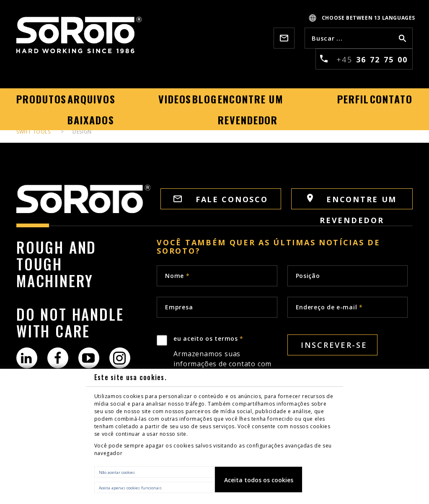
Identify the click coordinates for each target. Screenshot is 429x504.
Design (82, 132)
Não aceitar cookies (117, 472)
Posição (308, 276)
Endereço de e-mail (329, 307)
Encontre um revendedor (352, 202)
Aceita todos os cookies (259, 480)
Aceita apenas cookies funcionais (130, 488)
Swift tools (34, 132)
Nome (177, 276)
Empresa (179, 307)
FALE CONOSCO (221, 199)
